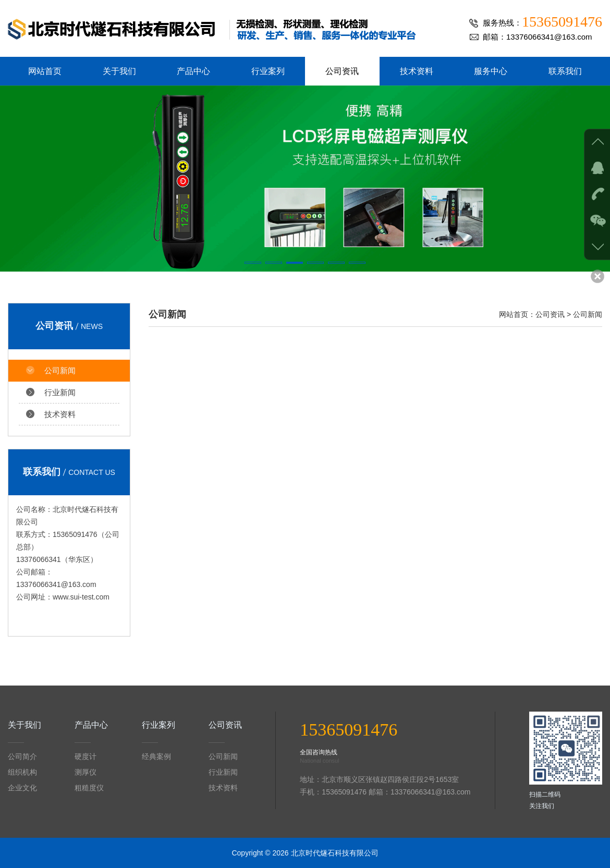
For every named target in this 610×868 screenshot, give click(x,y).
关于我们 (119, 71)
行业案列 (268, 71)
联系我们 (565, 71)
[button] (253, 263)
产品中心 (193, 71)
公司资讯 (342, 71)
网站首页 (45, 71)
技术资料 (417, 71)
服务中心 (491, 71)
